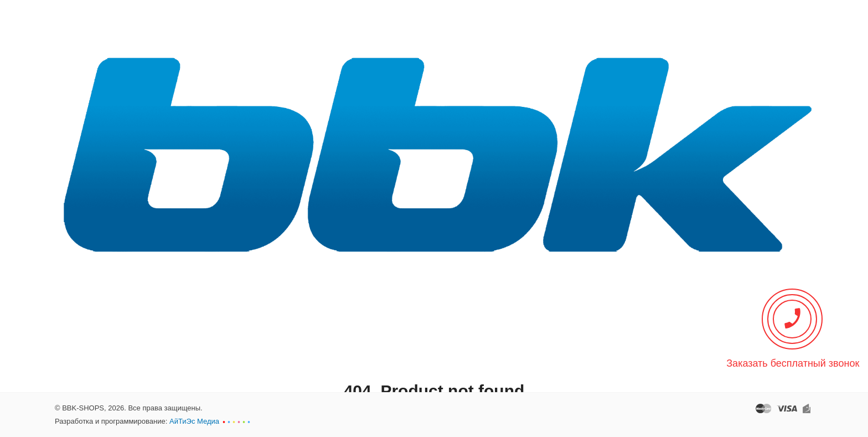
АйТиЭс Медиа (194, 421)
